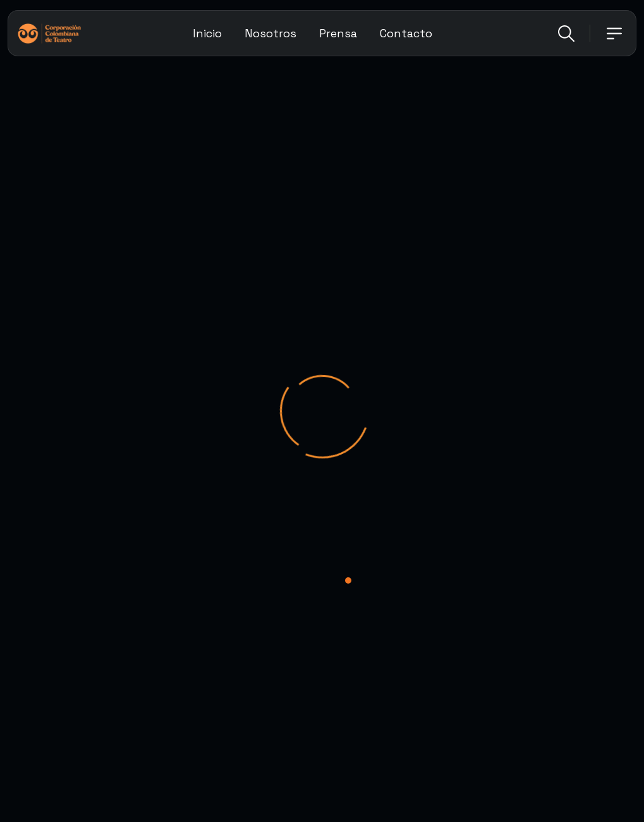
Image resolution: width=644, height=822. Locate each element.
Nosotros (270, 33)
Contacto (406, 33)
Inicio (207, 33)
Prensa (338, 33)
